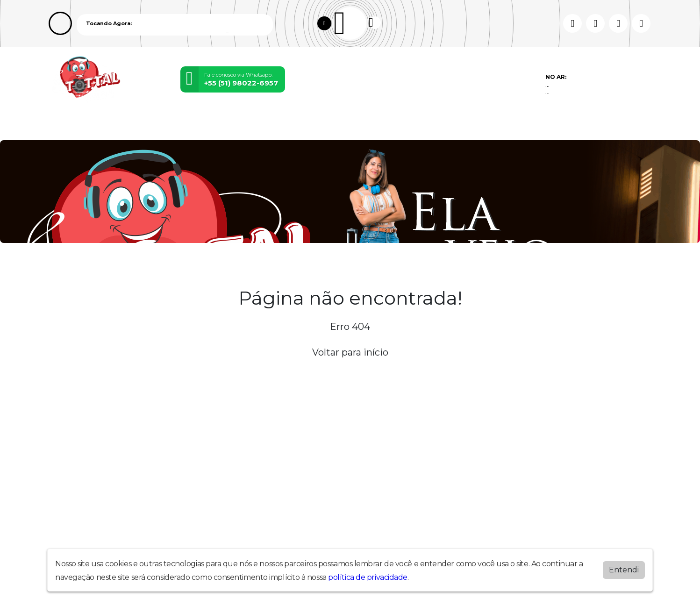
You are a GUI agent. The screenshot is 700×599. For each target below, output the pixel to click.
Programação (125, 126)
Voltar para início (350, 352)
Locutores (193, 126)
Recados (346, 126)
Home (68, 126)
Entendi (624, 570)
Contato (293, 126)
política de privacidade (368, 577)
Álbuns (246, 126)
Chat (389, 126)
